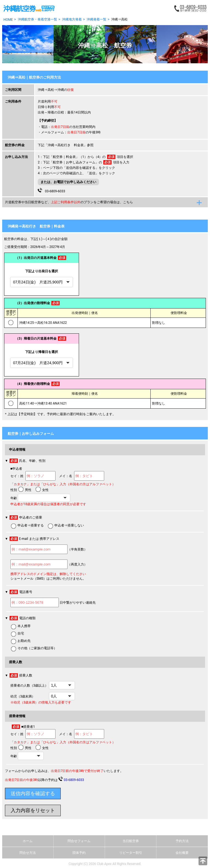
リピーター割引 (131, 853)
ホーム (28, 841)
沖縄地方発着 (72, 19)
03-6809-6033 (51, 191)
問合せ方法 (28, 853)
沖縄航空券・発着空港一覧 (37, 19)
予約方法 (182, 841)
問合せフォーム (79, 841)
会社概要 (182, 853)
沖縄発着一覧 (97, 19)
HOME (8, 20)
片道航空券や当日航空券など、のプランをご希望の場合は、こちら (69, 202)
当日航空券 (131, 841)
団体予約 (79, 853)
